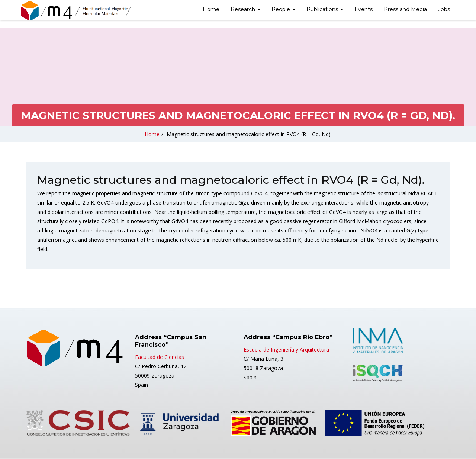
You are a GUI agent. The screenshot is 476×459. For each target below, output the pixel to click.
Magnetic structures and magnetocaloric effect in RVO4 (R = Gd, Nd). (249, 134)
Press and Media (405, 9)
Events (364, 9)
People (283, 9)
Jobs (444, 9)
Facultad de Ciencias (160, 357)
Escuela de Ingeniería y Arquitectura (286, 349)
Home (211, 9)
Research (245, 9)
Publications (325, 9)
